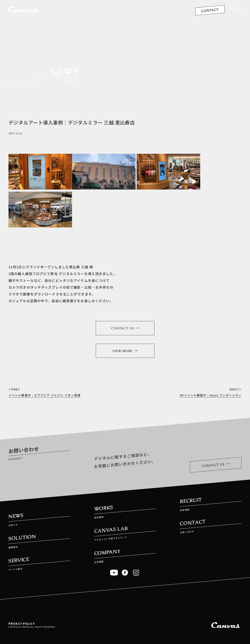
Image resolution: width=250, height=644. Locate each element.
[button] (235, 11)
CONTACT (210, 10)
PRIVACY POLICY (22, 624)
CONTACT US (125, 328)
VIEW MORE (125, 351)
